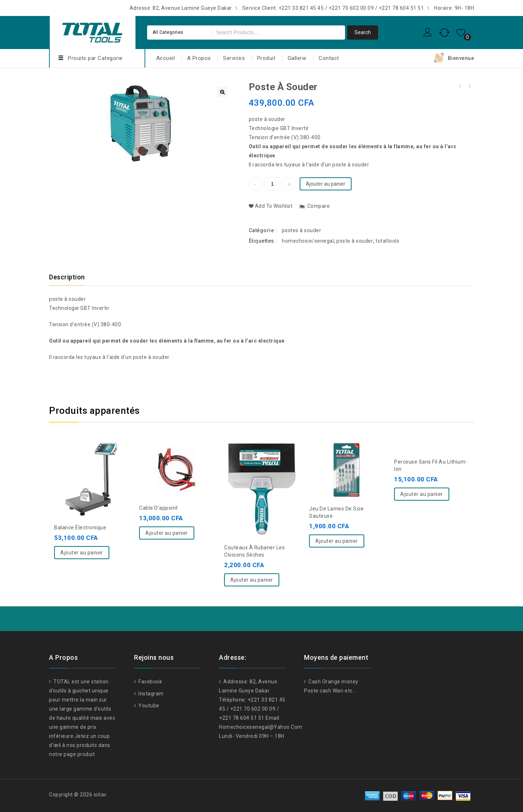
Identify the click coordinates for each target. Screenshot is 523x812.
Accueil (166, 58)
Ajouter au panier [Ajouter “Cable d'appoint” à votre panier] (167, 533)
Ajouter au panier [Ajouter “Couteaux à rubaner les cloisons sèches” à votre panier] (252, 580)
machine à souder (469, 86)
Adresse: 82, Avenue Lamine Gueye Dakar (181, 8)
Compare (319, 206)
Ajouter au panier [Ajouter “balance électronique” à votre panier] (82, 553)
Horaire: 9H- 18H (454, 8)
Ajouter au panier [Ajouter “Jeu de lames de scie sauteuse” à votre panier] (337, 541)
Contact (329, 58)
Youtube (148, 706)
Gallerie (297, 58)
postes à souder (302, 230)
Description (67, 277)
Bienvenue (461, 58)
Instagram (151, 694)
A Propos (199, 58)
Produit (266, 58)
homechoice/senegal (308, 241)
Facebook (150, 682)
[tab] (71, 277)
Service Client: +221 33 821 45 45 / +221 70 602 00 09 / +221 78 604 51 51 (333, 8)
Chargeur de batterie (460, 86)
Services (234, 58)
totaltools (387, 241)
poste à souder (268, 119)
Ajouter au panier (326, 184)
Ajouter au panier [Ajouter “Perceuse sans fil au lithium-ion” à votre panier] (422, 494)
